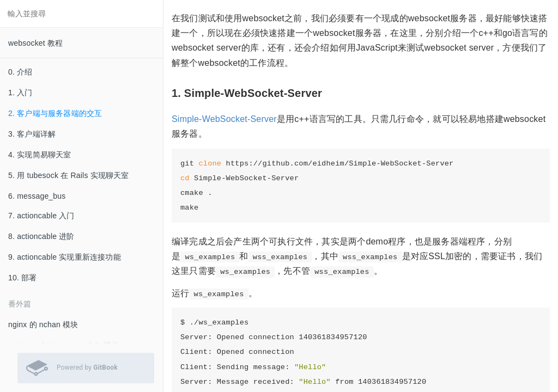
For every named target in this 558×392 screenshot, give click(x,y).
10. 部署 (23, 278)
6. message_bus (37, 196)
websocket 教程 (35, 43)
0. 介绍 (20, 72)
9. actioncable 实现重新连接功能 (65, 257)
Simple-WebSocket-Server (224, 119)
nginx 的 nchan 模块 (43, 324)
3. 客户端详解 (32, 134)
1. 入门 (20, 93)
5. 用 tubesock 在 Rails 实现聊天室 (69, 175)
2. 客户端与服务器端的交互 (55, 113)
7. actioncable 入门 (41, 216)
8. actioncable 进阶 (41, 236)
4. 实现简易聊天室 (40, 155)
